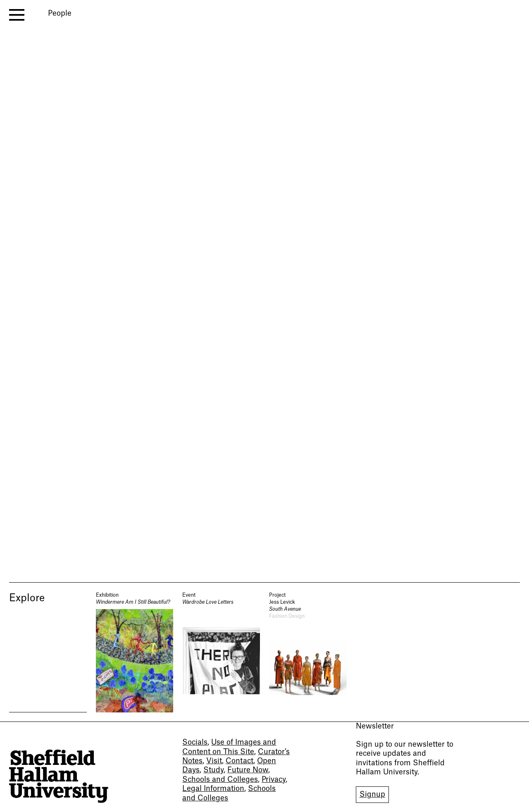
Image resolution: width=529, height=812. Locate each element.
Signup (372, 794)
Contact (239, 761)
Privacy (274, 780)
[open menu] (17, 15)
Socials (195, 742)
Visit (214, 761)
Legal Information (213, 789)
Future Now (248, 770)
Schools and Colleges (220, 780)
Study (213, 770)
